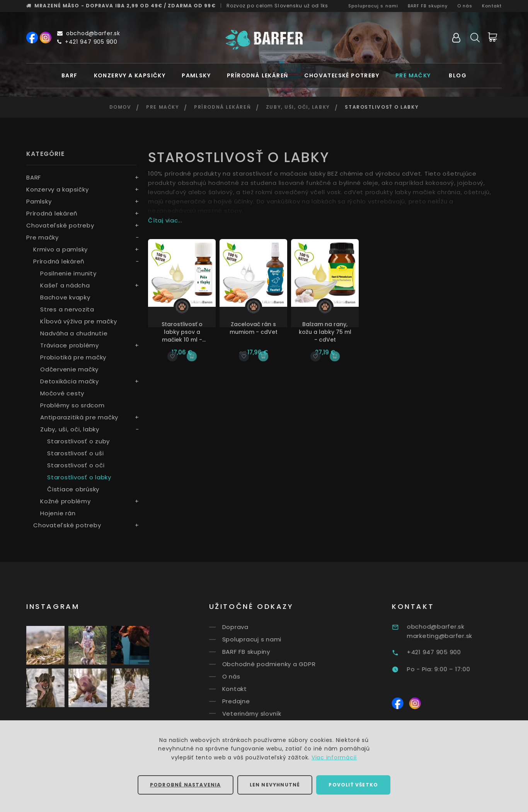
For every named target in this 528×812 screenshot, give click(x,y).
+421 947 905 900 (87, 42)
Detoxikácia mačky (70, 381)
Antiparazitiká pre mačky (79, 417)
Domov (120, 107)
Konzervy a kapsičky (130, 75)
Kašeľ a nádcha (65, 285)
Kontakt (492, 6)
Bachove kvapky (65, 297)
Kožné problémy (66, 501)
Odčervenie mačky (69, 369)
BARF (70, 75)
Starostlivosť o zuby (78, 441)
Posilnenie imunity (68, 273)
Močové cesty (62, 393)
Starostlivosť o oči (76, 465)
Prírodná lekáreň (257, 75)
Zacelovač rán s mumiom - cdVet (254, 328)
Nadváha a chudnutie (74, 333)
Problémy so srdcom (72, 405)
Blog (458, 75)
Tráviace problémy (70, 345)
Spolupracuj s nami (373, 6)
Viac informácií (334, 757)
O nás (465, 6)
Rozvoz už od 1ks (278, 6)
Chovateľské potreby (342, 75)
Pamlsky (196, 75)
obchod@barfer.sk (89, 33)
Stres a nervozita (67, 309)
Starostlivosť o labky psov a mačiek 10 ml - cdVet (182, 332)
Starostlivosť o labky (79, 477)
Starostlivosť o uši (75, 453)
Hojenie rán (58, 513)
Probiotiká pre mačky (73, 357)
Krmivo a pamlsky (60, 249)
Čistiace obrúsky (73, 489)
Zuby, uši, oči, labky (298, 107)
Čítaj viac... (165, 220)
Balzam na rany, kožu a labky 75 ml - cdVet (325, 332)
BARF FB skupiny (428, 6)
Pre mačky (413, 75)
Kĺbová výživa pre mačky (78, 321)
